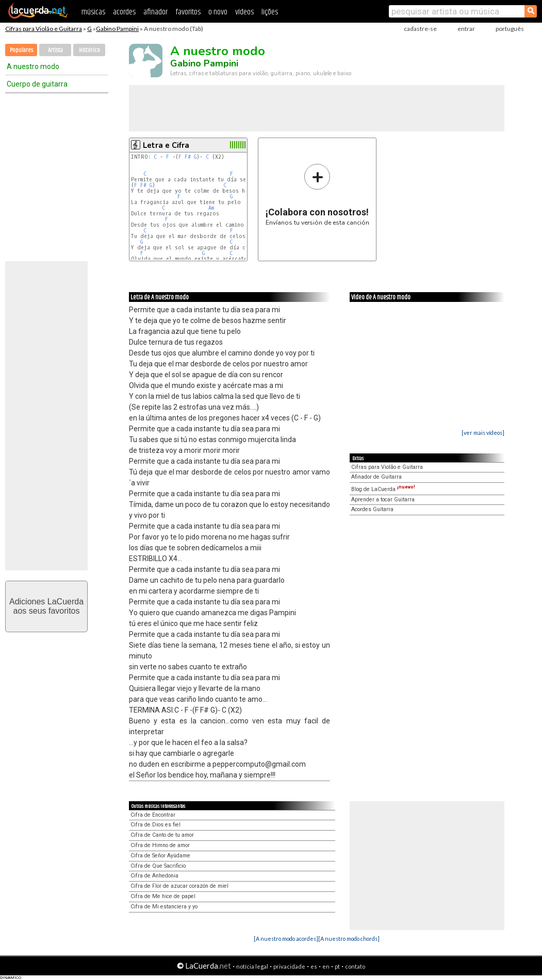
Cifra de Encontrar (153, 815)
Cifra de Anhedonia (154, 876)
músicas (93, 12)
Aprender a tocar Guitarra (383, 500)
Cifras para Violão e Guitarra (44, 29)
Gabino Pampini (117, 29)
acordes (124, 12)
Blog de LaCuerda (383, 489)
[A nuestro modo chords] (349, 939)
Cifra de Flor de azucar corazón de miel (179, 886)
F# (188, 157)
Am (211, 208)
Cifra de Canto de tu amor (162, 835)
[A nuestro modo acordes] (286, 939)
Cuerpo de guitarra (37, 84)
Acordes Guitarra (372, 509)
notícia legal (252, 966)
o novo (218, 12)
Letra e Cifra (166, 145)
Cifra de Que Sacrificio (158, 866)
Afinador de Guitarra (376, 477)
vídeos (244, 12)
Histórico (89, 50)
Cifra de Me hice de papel (163, 896)
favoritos (188, 12)
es (314, 966)
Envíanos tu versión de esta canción (317, 195)
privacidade (289, 966)
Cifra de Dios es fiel (155, 825)
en (326, 966)
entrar (466, 29)
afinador (155, 12)
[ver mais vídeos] (483, 433)
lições (270, 12)
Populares (21, 50)
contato (355, 966)
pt (337, 966)
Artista (55, 50)
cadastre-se (420, 29)
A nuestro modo (33, 66)
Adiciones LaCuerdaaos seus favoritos (46, 606)
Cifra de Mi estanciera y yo (164, 907)
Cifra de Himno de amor (160, 845)
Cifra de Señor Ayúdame (160, 856)
